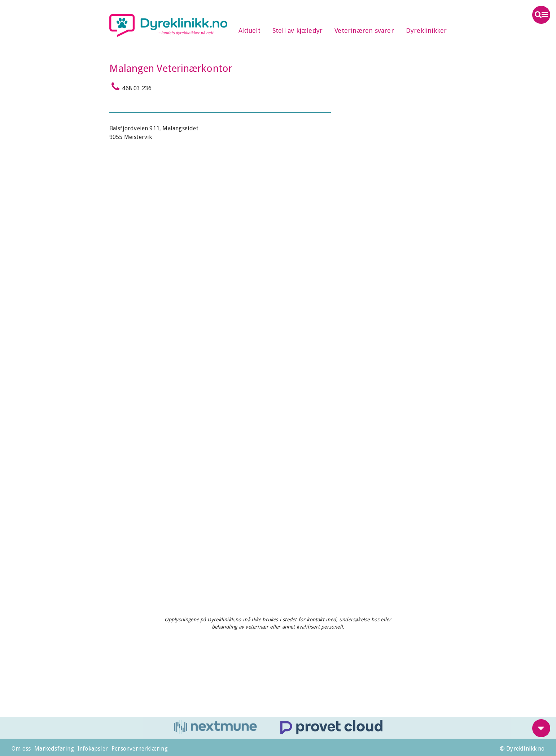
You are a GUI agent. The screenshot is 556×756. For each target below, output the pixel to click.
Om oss (21, 749)
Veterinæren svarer (364, 31)
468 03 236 (131, 87)
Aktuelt (249, 31)
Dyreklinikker (426, 31)
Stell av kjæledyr (297, 31)
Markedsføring (54, 749)
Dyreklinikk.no (168, 25)
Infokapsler (93, 749)
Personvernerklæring (140, 749)
